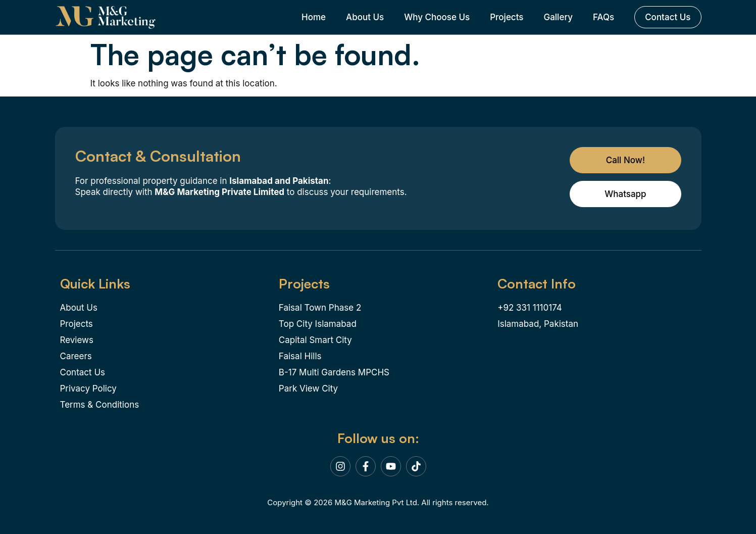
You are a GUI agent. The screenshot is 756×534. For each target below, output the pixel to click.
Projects (507, 17)
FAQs (603, 17)
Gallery (558, 17)
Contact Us (668, 17)
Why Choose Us (437, 17)
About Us (365, 17)
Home (314, 17)
